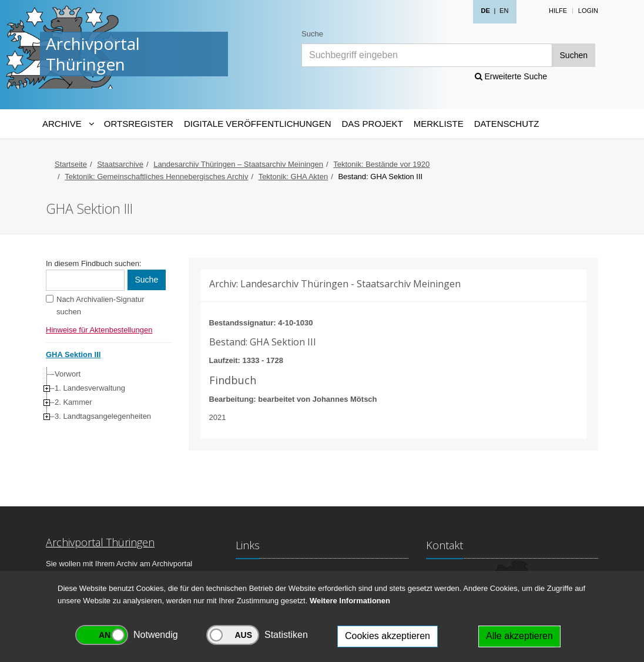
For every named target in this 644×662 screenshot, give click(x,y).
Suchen (574, 55)
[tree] (105, 395)
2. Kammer (73, 402)
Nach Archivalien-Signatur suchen (100, 305)
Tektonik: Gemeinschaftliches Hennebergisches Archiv (156, 177)
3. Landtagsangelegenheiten (103, 416)
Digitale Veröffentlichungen (258, 124)
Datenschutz (507, 124)
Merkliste (439, 124)
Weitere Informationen (350, 601)
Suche (312, 34)
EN (504, 11)
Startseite (71, 164)
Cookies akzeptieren (388, 636)
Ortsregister (139, 124)
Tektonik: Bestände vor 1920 (381, 164)
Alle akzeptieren (519, 636)
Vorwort (68, 374)
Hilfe (558, 11)
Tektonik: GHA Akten (294, 177)
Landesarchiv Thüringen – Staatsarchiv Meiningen (238, 164)
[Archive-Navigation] (68, 124)
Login (588, 11)
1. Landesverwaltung (90, 388)
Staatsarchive (120, 164)
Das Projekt (373, 124)
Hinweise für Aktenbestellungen (99, 330)
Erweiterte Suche (511, 76)
